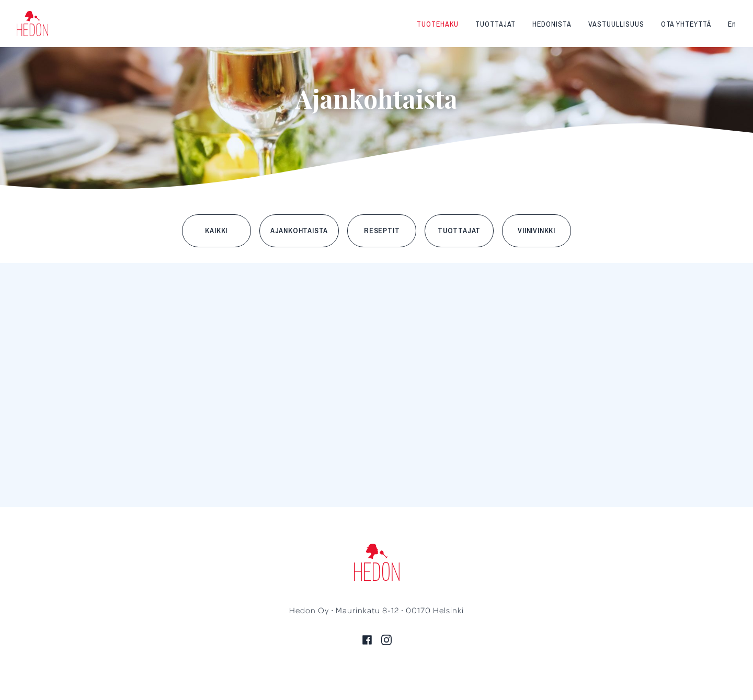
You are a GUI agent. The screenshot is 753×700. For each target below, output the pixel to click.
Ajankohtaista (299, 231)
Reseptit (382, 231)
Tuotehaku (438, 24)
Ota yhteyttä (686, 24)
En (732, 24)
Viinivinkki (537, 231)
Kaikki (216, 231)
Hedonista (552, 24)
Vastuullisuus (616, 24)
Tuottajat (496, 24)
